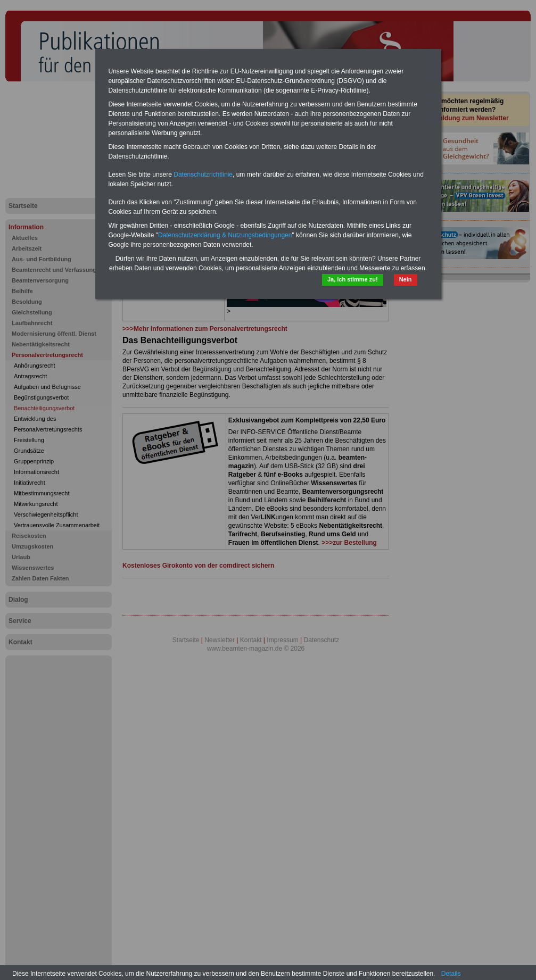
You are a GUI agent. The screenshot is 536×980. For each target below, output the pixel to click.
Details (451, 974)
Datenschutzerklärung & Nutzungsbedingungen (225, 235)
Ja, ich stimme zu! (353, 279)
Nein (406, 279)
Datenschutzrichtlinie (203, 175)
